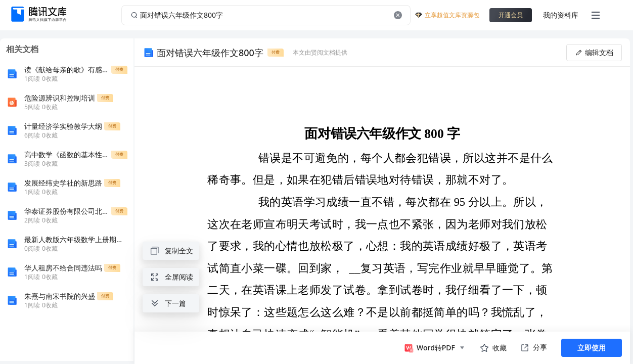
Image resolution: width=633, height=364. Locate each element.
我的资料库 (561, 15)
